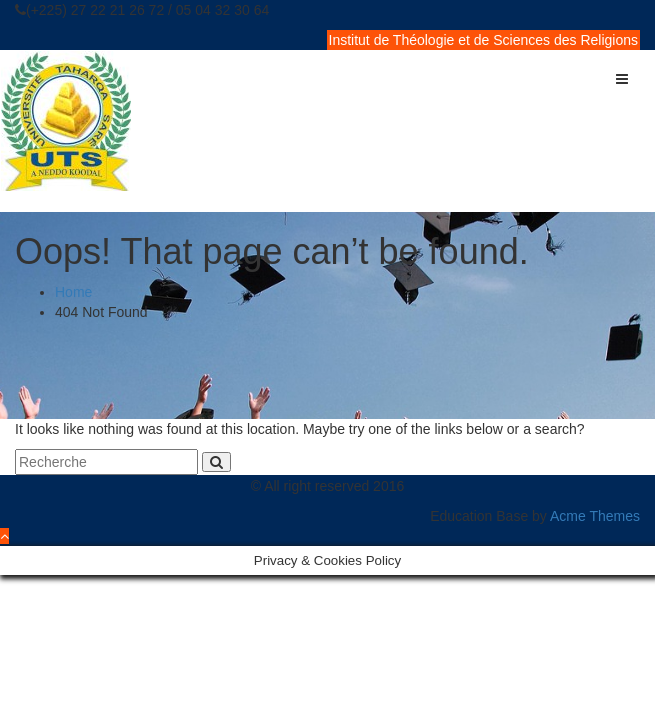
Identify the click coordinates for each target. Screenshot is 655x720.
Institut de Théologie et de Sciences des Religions (484, 40)
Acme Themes (595, 516)
